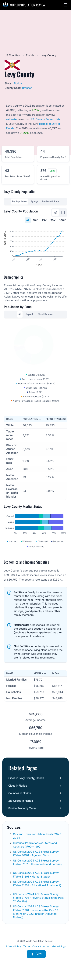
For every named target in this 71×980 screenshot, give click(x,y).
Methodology (59, 946)
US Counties (12, 55)
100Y (62, 220)
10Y (35, 220)
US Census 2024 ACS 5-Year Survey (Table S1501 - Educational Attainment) (37, 883)
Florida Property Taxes (22, 808)
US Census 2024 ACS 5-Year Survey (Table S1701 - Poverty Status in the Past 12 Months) (38, 898)
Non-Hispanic (45, 314)
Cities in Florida (18, 786)
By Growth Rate (50, 201)
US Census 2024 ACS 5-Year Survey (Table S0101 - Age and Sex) (36, 853)
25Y (44, 220)
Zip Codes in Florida (21, 801)
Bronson (27, 88)
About (46, 946)
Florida (30, 55)
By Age (34, 201)
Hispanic (29, 314)
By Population (20, 201)
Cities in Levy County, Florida (26, 778)
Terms (27, 946)
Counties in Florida (20, 793)
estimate (11, 119)
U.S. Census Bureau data (45, 119)
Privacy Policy (13, 946)
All (28, 220)
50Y (53, 220)
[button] (66, 5)
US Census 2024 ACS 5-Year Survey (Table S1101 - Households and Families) (38, 862)
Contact (37, 946)
